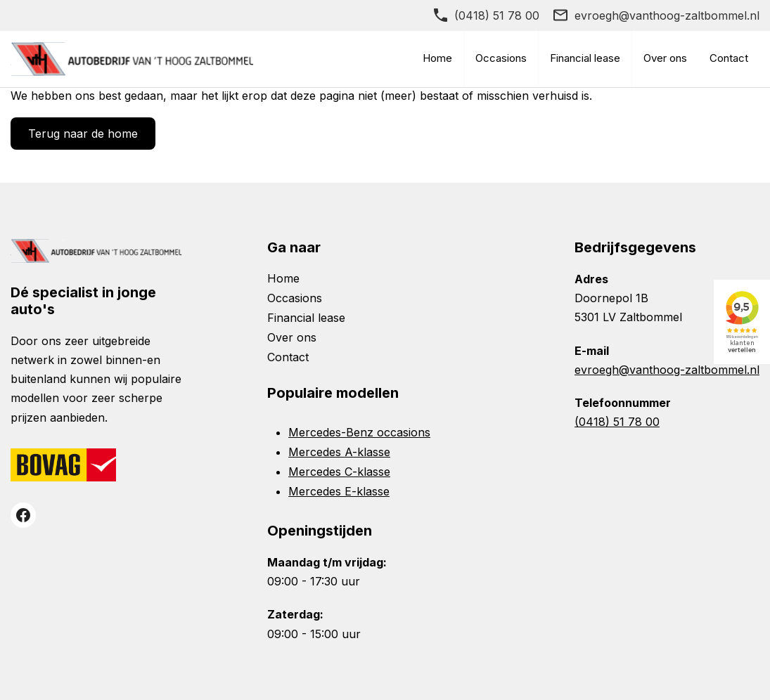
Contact (729, 58)
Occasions (501, 58)
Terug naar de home (83, 134)
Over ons (665, 58)
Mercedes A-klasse (339, 452)
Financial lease (585, 58)
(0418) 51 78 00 (497, 15)
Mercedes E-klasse (339, 491)
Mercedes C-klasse (339, 472)
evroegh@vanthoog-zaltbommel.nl (667, 15)
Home (437, 58)
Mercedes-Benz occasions (359, 432)
